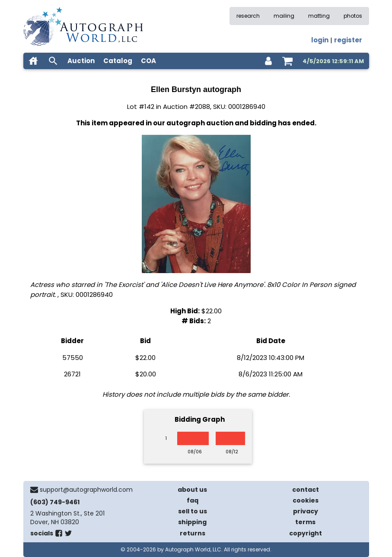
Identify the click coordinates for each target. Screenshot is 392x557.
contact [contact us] (306, 490)
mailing (284, 16)
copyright (306, 533)
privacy (306, 511)
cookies (306, 500)
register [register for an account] (348, 40)
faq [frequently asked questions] (193, 500)
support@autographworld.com (86, 490)
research (248, 16)
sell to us (193, 511)
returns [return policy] (193, 533)
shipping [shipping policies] (192, 522)
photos (353, 16)
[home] (33, 61)
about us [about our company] (192, 490)
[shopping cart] (287, 61)
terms (305, 522)
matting (319, 16)
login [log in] (320, 40)
